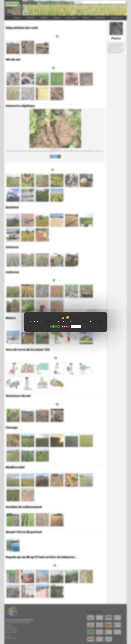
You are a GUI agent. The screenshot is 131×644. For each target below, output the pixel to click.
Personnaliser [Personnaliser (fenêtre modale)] (76, 327)
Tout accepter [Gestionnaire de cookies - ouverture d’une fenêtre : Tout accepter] (55, 327)
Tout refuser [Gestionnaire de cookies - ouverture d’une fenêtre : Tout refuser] (66, 327)
